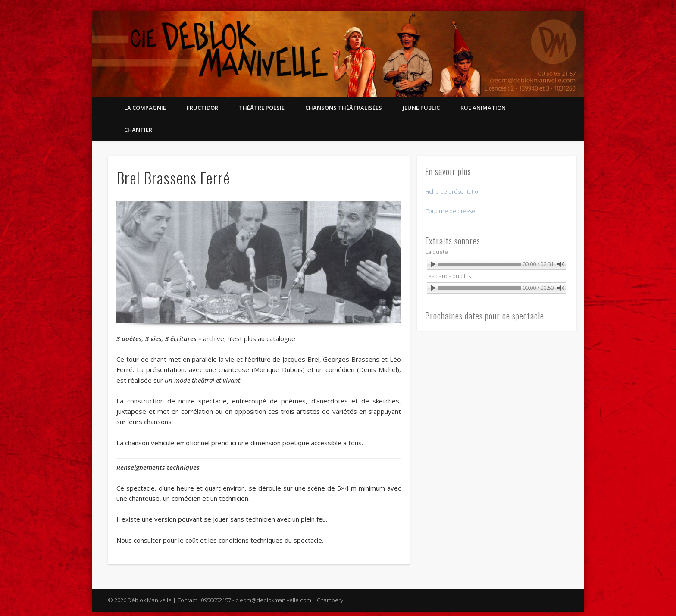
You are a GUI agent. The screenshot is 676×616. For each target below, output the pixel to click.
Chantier (138, 130)
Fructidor (202, 108)
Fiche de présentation (453, 191)
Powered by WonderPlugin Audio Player (528, 274)
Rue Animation (483, 108)
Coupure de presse (450, 211)
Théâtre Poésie (262, 108)
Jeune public (421, 108)
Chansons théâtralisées (344, 108)
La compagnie (145, 108)
